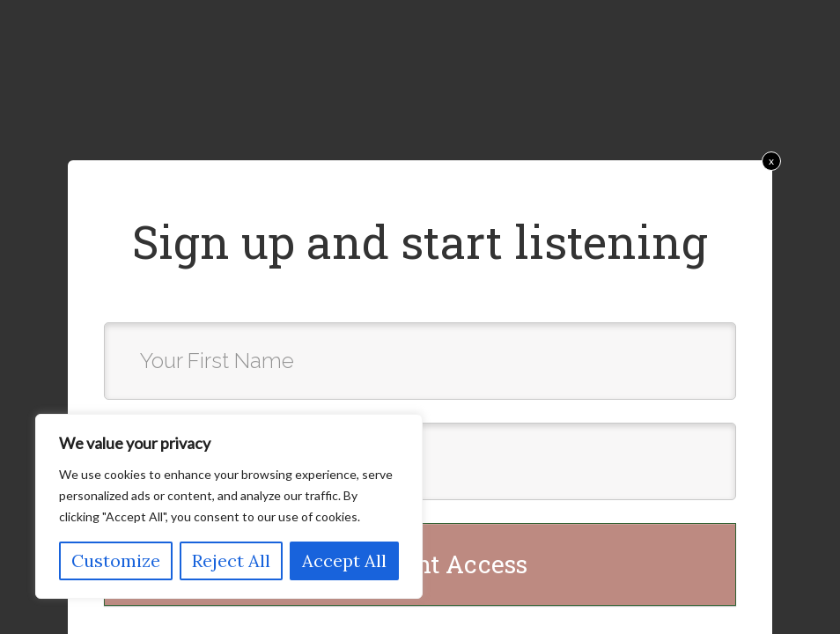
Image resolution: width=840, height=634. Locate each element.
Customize (116, 560)
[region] (229, 506)
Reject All (231, 560)
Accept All (344, 560)
